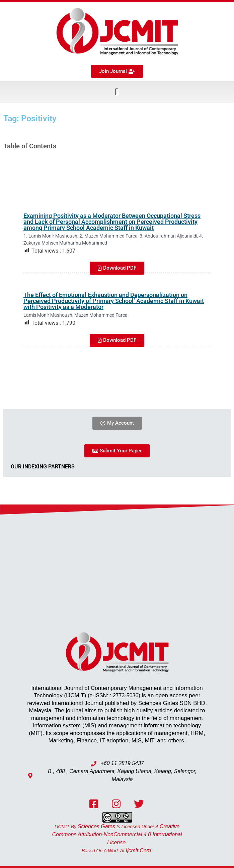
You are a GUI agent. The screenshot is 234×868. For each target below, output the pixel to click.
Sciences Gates (96, 826)
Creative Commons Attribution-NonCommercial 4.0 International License (117, 834)
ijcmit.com (139, 850)
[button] (117, 92)
